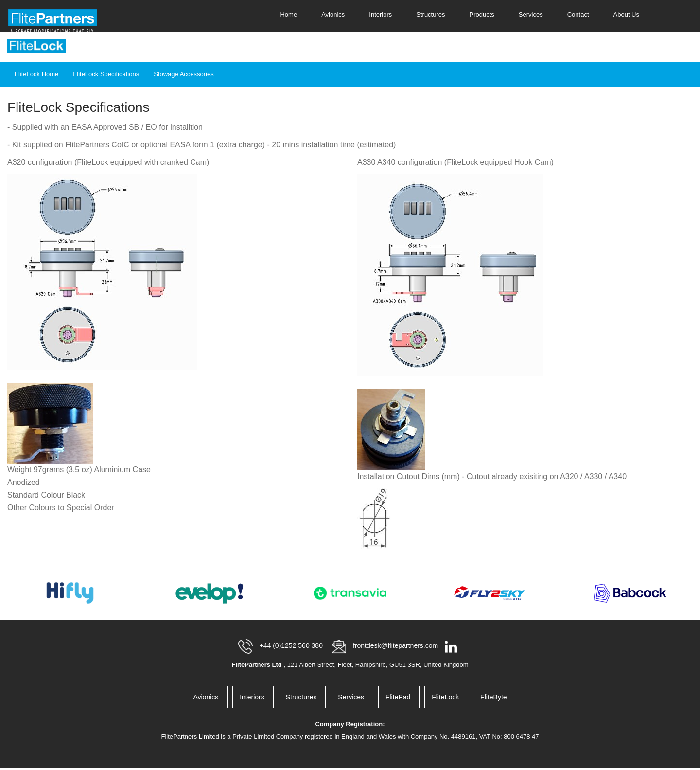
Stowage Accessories (184, 74)
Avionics (333, 14)
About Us (626, 14)
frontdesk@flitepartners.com (396, 646)
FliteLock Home (36, 74)
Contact (578, 14)
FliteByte (493, 697)
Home (289, 14)
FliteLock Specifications (106, 74)
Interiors (380, 14)
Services (531, 14)
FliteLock (446, 697)
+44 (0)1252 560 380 (292, 646)
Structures (430, 14)
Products (482, 14)
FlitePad (399, 697)
